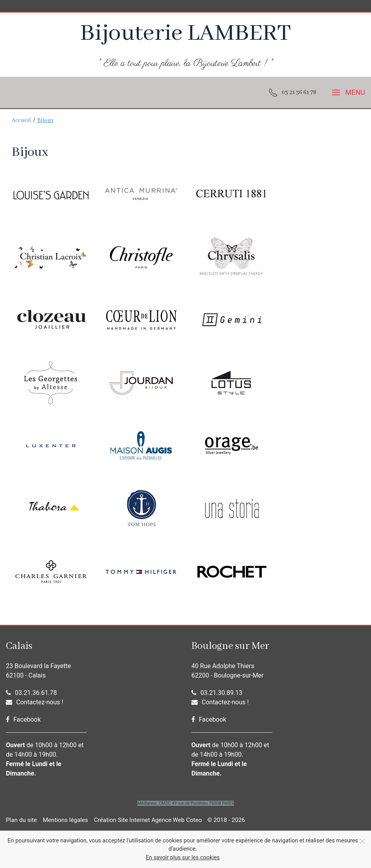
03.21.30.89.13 (217, 693)
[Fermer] (362, 841)
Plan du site (21, 820)
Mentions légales (65, 820)
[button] (349, 92)
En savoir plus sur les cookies (183, 858)
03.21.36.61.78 (31, 693)
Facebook (23, 719)
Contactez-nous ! (35, 702)
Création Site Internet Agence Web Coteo (148, 820)
